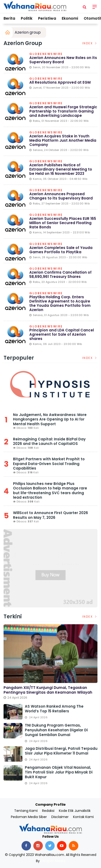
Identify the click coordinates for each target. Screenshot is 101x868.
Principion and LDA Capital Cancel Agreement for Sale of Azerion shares (62, 334)
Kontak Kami (83, 817)
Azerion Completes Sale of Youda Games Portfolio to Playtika (61, 250)
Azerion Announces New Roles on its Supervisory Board (63, 60)
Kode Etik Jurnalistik (75, 811)
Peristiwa (47, 18)
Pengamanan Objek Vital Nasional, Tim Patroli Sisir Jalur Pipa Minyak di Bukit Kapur (59, 772)
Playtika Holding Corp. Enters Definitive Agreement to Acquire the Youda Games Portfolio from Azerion (60, 303)
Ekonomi (70, 18)
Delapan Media (53, 861)
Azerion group (28, 32)
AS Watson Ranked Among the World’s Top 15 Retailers (54, 709)
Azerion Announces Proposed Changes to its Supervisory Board (61, 196)
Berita (9, 18)
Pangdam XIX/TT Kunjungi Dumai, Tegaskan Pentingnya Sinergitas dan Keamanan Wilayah (48, 690)
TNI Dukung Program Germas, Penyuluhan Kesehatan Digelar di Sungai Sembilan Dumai (56, 730)
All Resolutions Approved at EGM (60, 82)
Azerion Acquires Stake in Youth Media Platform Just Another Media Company (63, 140)
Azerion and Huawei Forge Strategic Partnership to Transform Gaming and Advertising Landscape (63, 111)
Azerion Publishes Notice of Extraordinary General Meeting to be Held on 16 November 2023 (61, 169)
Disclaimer (60, 817)
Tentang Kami (26, 811)
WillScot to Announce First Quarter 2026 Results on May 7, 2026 (50, 515)
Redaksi (48, 811)
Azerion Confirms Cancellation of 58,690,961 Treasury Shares (60, 274)
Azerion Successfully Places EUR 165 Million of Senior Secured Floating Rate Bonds (63, 223)
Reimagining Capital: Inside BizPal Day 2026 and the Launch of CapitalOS (49, 441)
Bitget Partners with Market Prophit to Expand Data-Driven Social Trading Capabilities (49, 464)
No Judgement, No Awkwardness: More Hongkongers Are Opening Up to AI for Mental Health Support (50, 419)
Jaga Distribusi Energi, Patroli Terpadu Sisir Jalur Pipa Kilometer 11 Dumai (61, 751)
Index (90, 43)
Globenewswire (46, 54)
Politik (27, 18)
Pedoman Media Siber (29, 817)
